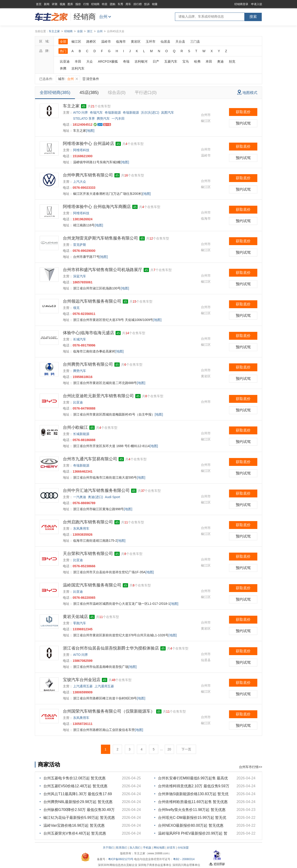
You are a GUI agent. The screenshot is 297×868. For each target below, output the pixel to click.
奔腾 (63, 68)
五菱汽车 (171, 61)
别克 (232, 61)
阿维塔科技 (81, 150)
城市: (68, 79)
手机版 (147, 848)
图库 (70, 4)
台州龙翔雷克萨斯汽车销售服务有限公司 (100, 238)
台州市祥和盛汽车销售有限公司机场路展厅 (103, 270)
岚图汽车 (168, 112)
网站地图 (159, 848)
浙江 (90, 31)
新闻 (47, 4)
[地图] (90, 131)
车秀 (120, 4)
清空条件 (91, 79)
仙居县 (165, 42)
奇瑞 (126, 61)
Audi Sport (112, 497)
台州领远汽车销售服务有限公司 (92, 301)
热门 (63, 51)
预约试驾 (243, 123)
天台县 (180, 42)
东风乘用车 (81, 528)
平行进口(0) (146, 93)
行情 (86, 4)
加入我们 (135, 848)
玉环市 (151, 42)
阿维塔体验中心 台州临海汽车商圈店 (97, 207)
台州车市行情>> (251, 767)
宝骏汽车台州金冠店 (82, 680)
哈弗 (197, 61)
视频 (62, 4)
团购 (113, 4)
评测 (55, 4)
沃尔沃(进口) (150, 112)
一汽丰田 (118, 119)
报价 (78, 4)
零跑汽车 (80, 623)
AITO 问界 (81, 112)
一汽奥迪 (80, 497)
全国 (80, 31)
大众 (90, 61)
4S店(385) (89, 93)
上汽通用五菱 (83, 686)
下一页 (186, 749)
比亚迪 (65, 61)
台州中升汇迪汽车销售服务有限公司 (96, 490)
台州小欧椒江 (75, 427)
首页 (39, 4)
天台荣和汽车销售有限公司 (88, 554)
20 (169, 749)
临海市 (121, 42)
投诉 (147, 4)
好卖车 (171, 848)
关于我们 (108, 848)
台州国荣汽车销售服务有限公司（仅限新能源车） (109, 711)
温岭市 (106, 42)
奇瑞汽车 (96, 112)
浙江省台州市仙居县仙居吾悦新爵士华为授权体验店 (111, 648)
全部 (63, 42)
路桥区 (91, 42)
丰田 (78, 61)
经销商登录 (241, 4)
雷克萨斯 (80, 245)
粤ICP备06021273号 (121, 859)
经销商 (95, 4)
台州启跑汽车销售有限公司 (88, 522)
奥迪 (220, 61)
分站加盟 (183, 848)
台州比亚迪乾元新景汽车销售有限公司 (98, 396)
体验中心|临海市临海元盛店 (89, 333)
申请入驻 (257, 4)
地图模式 (247, 92)
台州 (103, 17)
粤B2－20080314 (184, 859)
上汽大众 (80, 182)
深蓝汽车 (80, 276)
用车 (128, 4)
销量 (155, 4)
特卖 (105, 4)
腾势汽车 (103, 119)
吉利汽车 (78, 68)
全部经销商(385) (55, 93)
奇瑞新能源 (113, 112)
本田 (209, 61)
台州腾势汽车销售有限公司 (88, 364)
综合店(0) (117, 93)
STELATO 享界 (84, 119)
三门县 (195, 42)
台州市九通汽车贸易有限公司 (90, 459)
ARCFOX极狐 (108, 61)
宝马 (186, 61)
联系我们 (122, 848)
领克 (76, 308)
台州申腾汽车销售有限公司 (88, 175)
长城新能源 (81, 434)
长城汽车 (80, 339)
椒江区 (76, 42)
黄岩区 (136, 42)
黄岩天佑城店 (75, 617)
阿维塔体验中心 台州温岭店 (89, 144)
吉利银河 (141, 61)
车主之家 (54, 31)
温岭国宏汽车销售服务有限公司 (92, 585)
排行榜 (138, 4)
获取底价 (243, 112)
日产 (156, 61)
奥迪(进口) (95, 497)
